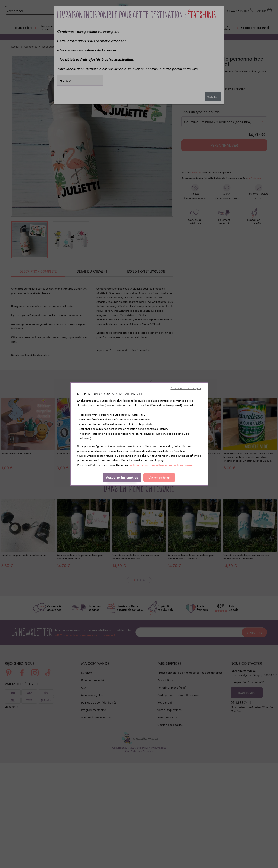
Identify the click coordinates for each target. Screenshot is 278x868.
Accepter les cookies (122, 477)
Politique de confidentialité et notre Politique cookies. (161, 465)
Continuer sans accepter (186, 388)
